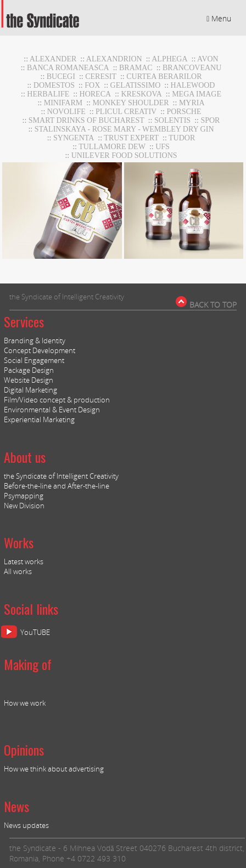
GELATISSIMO (136, 85)
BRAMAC (136, 68)
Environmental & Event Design (52, 410)
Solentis (172, 120)
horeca (96, 94)
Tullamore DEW (112, 147)
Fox (92, 85)
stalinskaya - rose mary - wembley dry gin (124, 129)
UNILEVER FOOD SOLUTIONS (124, 155)
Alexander (53, 59)
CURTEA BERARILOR (164, 76)
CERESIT (101, 76)
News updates (26, 825)
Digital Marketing (30, 390)
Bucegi (61, 76)
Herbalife (48, 94)
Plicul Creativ (126, 112)
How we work (25, 703)
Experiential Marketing (39, 419)
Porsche (184, 112)
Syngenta (74, 138)
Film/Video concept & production (57, 400)
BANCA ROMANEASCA (68, 68)
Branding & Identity (35, 341)
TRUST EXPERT (131, 138)
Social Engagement (34, 360)
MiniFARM (63, 103)
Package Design (29, 370)
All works (18, 571)
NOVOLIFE (66, 112)
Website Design (29, 380)
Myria (192, 103)
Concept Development (40, 350)
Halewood (193, 85)
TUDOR (182, 138)
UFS (163, 147)
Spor (210, 120)
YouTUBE (35, 632)
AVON (208, 59)
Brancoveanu (192, 68)
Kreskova (141, 94)
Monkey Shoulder (131, 103)
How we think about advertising (54, 769)
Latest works (24, 561)
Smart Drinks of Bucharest (86, 120)
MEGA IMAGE (197, 94)
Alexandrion (114, 59)
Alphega (169, 59)
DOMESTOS (54, 85)
